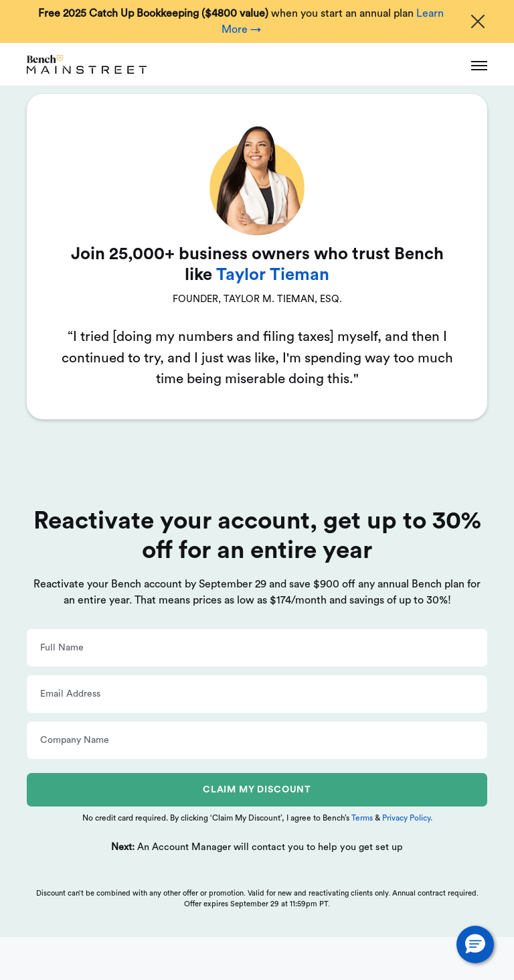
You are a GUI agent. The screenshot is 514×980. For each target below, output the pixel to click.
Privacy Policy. (407, 818)
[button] (475, 944)
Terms (363, 818)
